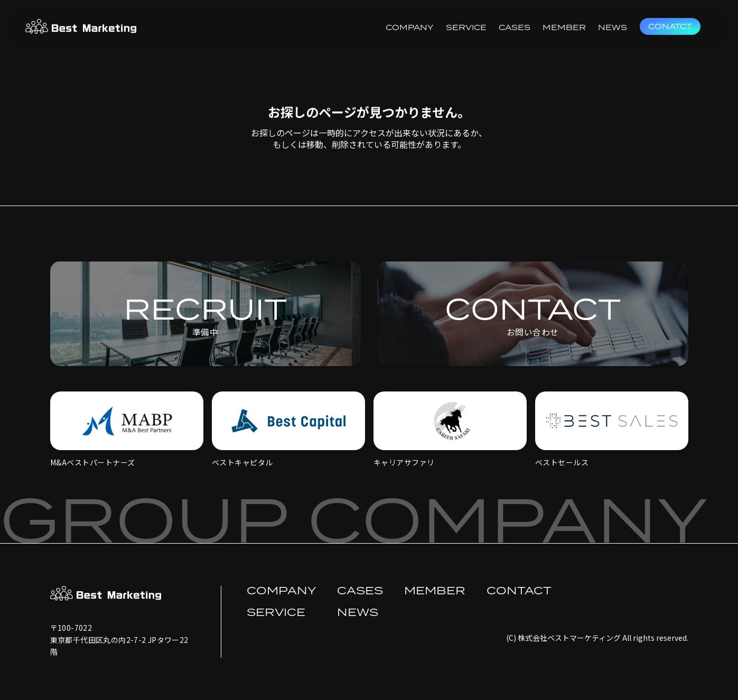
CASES (515, 27)
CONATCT (670, 26)
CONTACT (519, 590)
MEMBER (564, 27)
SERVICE (466, 27)
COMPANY (409, 27)
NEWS (613, 27)
